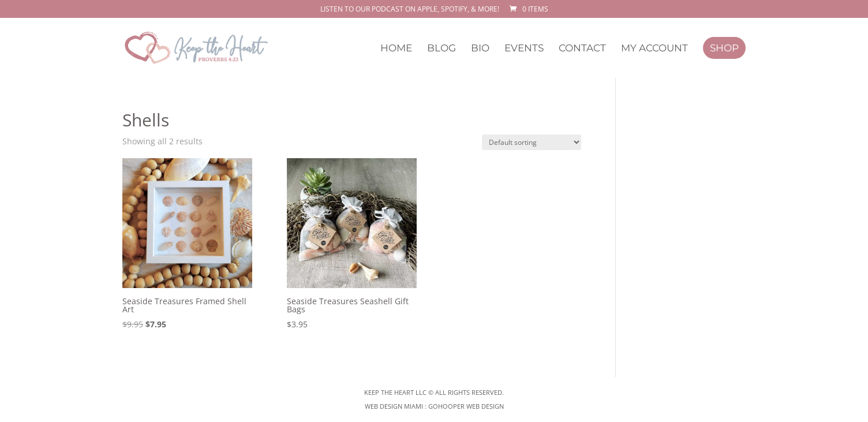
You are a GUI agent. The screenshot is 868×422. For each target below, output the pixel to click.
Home (396, 49)
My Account (654, 49)
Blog (442, 49)
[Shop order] (532, 142)
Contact (582, 49)
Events (524, 49)
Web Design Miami (395, 406)
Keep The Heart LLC (395, 392)
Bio (480, 49)
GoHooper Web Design (466, 406)
